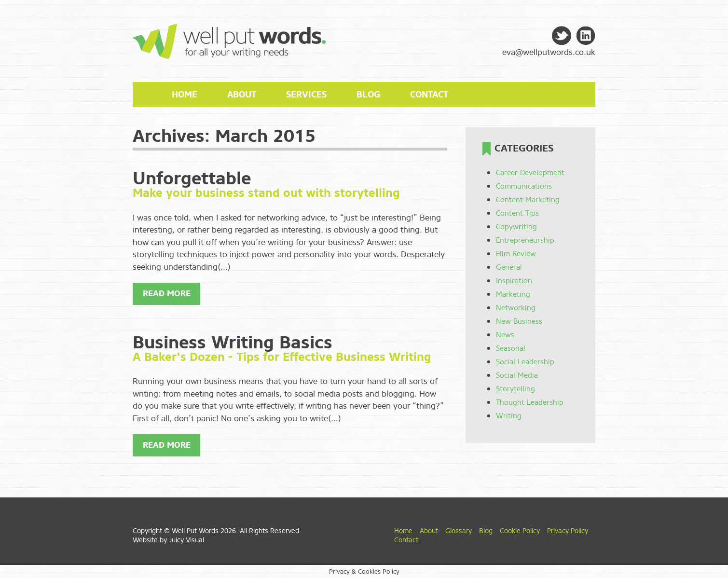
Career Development (530, 173)
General (509, 267)
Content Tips (517, 213)
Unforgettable (192, 179)
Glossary (459, 531)
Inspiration (514, 281)
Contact (429, 95)
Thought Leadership (530, 402)
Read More (167, 294)
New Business (519, 321)
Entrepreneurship (525, 240)
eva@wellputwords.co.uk (549, 52)
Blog (368, 95)
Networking (516, 308)
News (505, 335)
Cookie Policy (520, 531)
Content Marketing (528, 200)
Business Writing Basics (233, 343)
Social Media (517, 375)
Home (185, 95)
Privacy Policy (568, 531)
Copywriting (516, 227)
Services (306, 95)
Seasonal (511, 348)
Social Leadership (525, 362)
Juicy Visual (186, 540)
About (242, 95)
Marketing (513, 294)
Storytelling (515, 389)
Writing (509, 416)
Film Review (516, 254)
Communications (524, 186)
